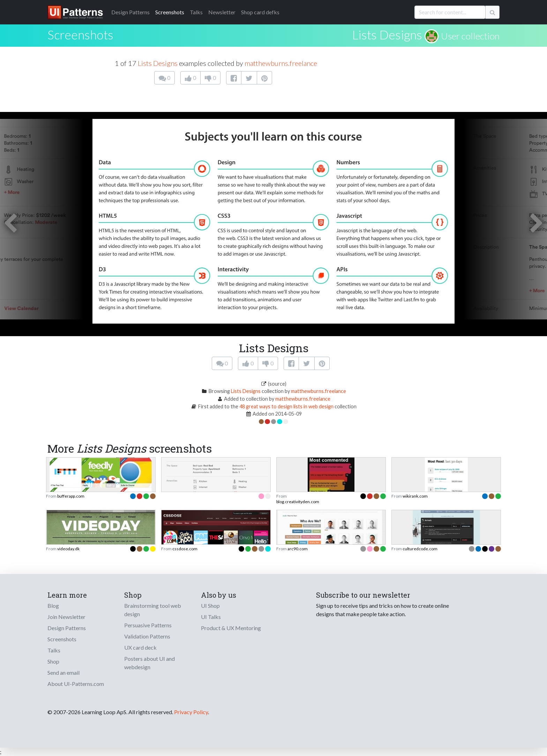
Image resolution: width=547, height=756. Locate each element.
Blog (53, 606)
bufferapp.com (71, 496)
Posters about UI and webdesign (149, 663)
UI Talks (211, 617)
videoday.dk (68, 549)
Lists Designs (387, 35)
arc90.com (298, 549)
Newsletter (222, 12)
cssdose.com (185, 549)
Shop (53, 661)
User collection (470, 36)
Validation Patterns (147, 636)
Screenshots (170, 12)
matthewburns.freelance (281, 63)
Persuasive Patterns (148, 625)
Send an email (63, 672)
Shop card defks (260, 12)
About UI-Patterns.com (76, 684)
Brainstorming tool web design (153, 610)
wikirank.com (415, 496)
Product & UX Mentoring (231, 628)
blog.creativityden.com (298, 502)
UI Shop (210, 606)
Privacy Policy (191, 712)
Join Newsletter (66, 617)
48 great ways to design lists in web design (286, 406)
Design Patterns (67, 628)
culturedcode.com (420, 549)
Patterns (130, 12)
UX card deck (140, 647)
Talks (196, 12)
